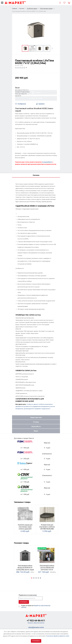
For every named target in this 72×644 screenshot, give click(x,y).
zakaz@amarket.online (36, 627)
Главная (14, 9)
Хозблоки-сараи (32, 9)
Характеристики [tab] (36, 417)
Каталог (22, 9)
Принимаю (36, 641)
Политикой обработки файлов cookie (58, 636)
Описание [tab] (36, 175)
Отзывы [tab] (36, 422)
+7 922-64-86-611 (36, 621)
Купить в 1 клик (36, 98)
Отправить (24, 602)
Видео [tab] (36, 431)
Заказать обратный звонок (36, 623)
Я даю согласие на (36, 606)
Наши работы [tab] (36, 426)
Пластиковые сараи (46, 9)
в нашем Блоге (47, 162)
